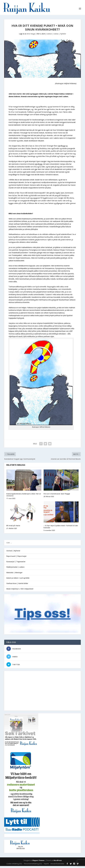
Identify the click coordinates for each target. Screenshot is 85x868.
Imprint (46, 866)
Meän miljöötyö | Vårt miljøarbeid (20, 591)
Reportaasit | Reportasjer (16, 558)
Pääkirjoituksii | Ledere (15, 569)
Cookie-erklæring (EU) (14, 866)
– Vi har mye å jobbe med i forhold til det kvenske (61, 529)
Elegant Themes (38, 862)
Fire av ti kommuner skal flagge (57, 496)
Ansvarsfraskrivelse (57, 866)
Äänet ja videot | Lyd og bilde (18, 580)
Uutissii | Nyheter (13, 553)
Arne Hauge (31, 36)
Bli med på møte (13, 528)
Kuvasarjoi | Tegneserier (16, 564)
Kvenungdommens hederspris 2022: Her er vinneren (24, 497)
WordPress (58, 862)
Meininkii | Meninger (14, 575)
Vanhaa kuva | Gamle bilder (17, 585)
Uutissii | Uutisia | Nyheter (56, 36)
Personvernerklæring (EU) (33, 866)
